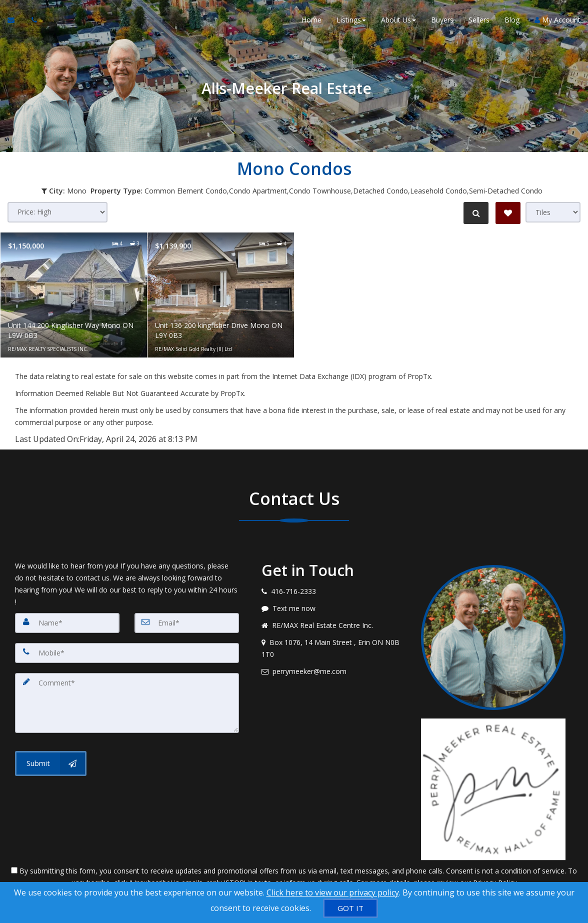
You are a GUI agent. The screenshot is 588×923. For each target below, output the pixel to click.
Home (311, 20)
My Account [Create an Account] (557, 20)
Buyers (442, 20)
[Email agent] (334, 671)
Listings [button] (351, 20)
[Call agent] (31, 20)
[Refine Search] (476, 213)
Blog (512, 20)
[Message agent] (334, 608)
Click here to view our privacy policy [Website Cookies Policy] (333, 892)
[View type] (553, 212)
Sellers (479, 20)
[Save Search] (508, 213)
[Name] (67, 623)
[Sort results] (57, 212)
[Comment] (127, 703)
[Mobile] (127, 653)
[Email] (187, 623)
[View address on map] (334, 648)
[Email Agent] (16, 20)
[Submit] (51, 763)
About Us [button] (398, 20)
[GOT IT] (350, 908)
